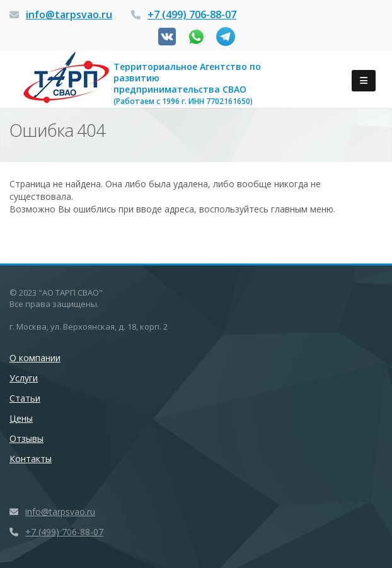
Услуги (24, 378)
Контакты (31, 459)
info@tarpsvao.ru (69, 14)
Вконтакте (167, 37)
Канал (226, 37)
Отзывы (26, 438)
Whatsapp (196, 37)
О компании (35, 358)
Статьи (25, 398)
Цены (21, 418)
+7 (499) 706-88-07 (192, 14)
